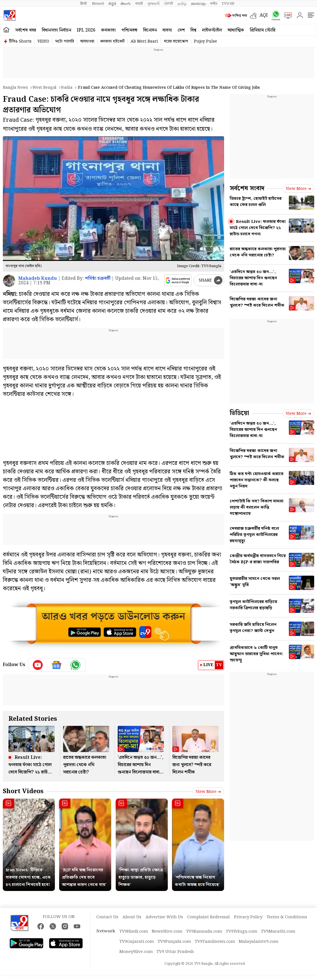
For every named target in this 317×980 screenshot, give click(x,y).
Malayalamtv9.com (259, 942)
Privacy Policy (248, 917)
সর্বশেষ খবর (26, 30)
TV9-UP (228, 4)
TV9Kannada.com (204, 932)
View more (208, 792)
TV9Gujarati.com (137, 942)
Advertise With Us (164, 917)
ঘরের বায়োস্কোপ (176, 41)
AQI (264, 15)
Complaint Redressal (208, 917)
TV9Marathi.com (278, 932)
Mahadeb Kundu (38, 279)
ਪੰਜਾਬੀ (169, 4)
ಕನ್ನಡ (112, 4)
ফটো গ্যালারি (65, 41)
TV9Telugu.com (242, 932)
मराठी (139, 4)
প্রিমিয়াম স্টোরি (263, 30)
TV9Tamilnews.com (215, 942)
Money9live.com (136, 952)
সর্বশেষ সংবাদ (247, 188)
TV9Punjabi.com (174, 942)
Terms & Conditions (287, 917)
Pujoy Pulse (206, 41)
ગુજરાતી (153, 4)
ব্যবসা (167, 30)
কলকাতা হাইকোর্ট (112, 41)
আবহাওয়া (87, 41)
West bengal (44, 88)
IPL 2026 (86, 30)
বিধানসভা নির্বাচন (56, 30)
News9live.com (167, 932)
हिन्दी (84, 4)
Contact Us (107, 917)
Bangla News (15, 88)
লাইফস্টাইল (212, 30)
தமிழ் (182, 4)
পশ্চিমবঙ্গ (129, 30)
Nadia (67, 88)
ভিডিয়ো (239, 413)
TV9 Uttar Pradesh (175, 952)
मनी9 (214, 4)
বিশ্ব (193, 30)
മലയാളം (198, 4)
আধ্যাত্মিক (236, 30)
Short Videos (23, 791)
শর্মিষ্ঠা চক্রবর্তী (98, 279)
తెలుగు (126, 4)
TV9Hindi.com (134, 932)
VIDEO (43, 41)
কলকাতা (108, 30)
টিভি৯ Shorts (20, 41)
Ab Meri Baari (144, 41)
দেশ (181, 30)
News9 (98, 4)
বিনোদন (150, 30)
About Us (132, 917)
